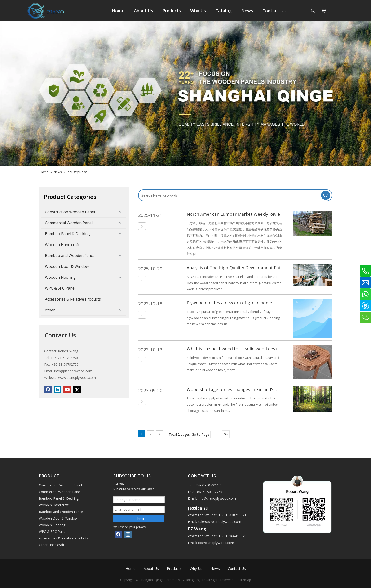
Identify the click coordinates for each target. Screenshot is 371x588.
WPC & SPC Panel (60, 288)
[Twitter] (77, 390)
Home (130, 568)
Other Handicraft (52, 545)
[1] (297, 505)
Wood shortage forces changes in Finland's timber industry (247, 389)
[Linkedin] (57, 390)
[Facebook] (48, 390)
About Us (151, 568)
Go (226, 434)
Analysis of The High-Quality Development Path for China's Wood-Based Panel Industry (275, 268)
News (215, 568)
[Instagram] (128, 534)
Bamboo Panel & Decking (67, 234)
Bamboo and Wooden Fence (70, 256)
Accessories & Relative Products (73, 299)
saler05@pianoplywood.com (219, 522)
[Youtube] (67, 390)
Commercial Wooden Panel (69, 223)
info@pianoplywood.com (73, 371)
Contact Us (237, 568)
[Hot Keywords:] (313, 11)
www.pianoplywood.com (77, 378)
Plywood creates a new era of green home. (230, 303)
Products (174, 568)
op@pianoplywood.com (216, 543)
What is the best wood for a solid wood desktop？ (238, 349)
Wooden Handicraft (62, 245)
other (50, 310)
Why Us (196, 568)
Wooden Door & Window (67, 266)
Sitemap (245, 580)
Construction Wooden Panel (70, 212)
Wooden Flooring (60, 277)
